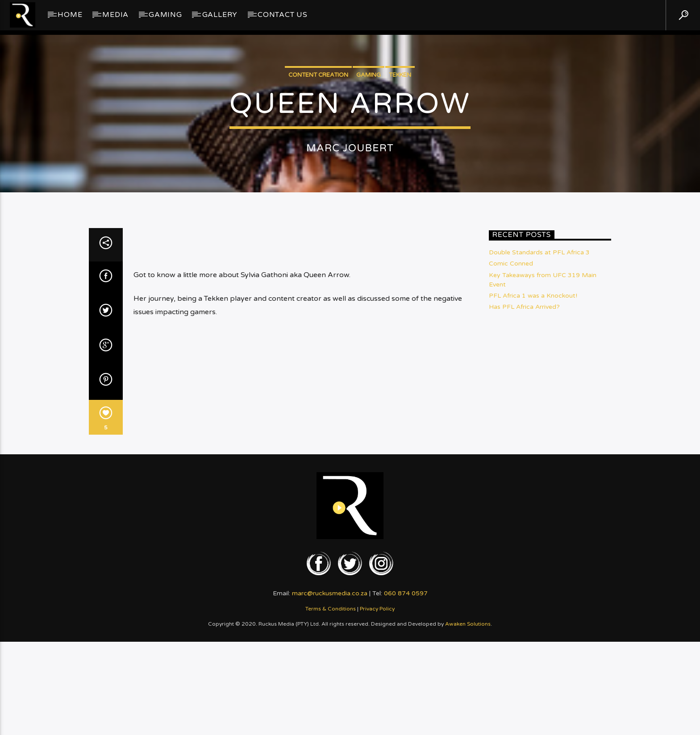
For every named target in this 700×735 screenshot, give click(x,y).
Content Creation (318, 150)
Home (70, 15)
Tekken (400, 150)
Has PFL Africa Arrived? (524, 473)
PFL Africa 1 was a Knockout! (533, 462)
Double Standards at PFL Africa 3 (539, 419)
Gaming (165, 15)
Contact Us (283, 15)
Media (115, 15)
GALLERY (220, 15)
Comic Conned (511, 430)
